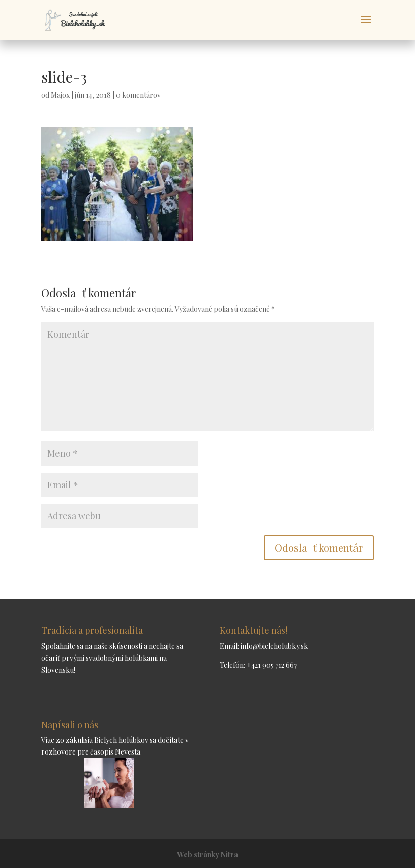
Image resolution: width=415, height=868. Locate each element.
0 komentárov (138, 95)
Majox (60, 95)
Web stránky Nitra (207, 855)
